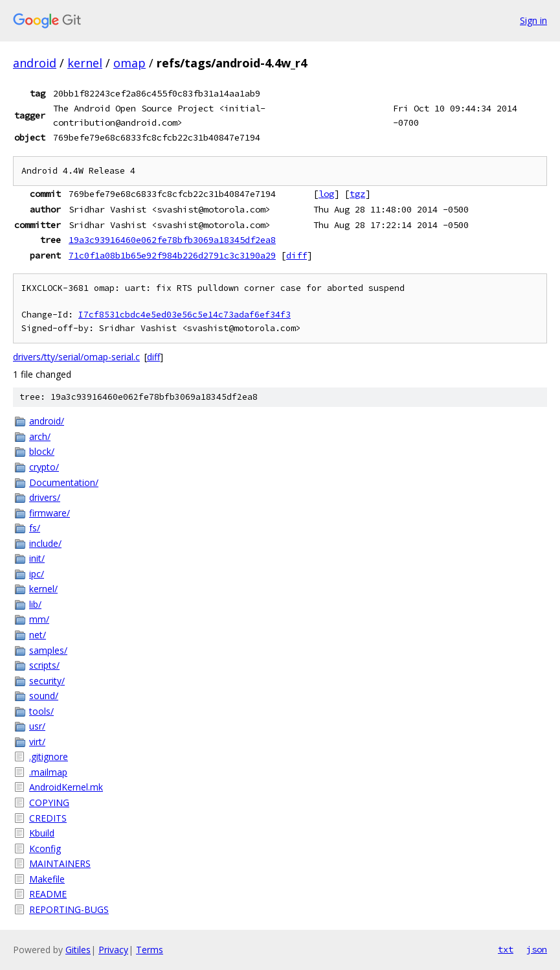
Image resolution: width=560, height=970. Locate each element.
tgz (357, 194)
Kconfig (45, 849)
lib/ (35, 604)
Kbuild (42, 833)
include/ (45, 543)
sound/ (44, 696)
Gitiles (78, 950)
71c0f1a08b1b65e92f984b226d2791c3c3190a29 (172, 255)
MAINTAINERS (60, 863)
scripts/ (44, 665)
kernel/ (43, 589)
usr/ (37, 726)
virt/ (37, 742)
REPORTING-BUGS (69, 909)
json (537, 949)
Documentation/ (64, 482)
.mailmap (48, 772)
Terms (150, 950)
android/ (47, 421)
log (326, 194)
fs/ (35, 528)
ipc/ (37, 574)
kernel (85, 63)
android (35, 63)
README (48, 894)
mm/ (39, 619)
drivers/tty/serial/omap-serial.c (76, 357)
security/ (47, 681)
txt (506, 949)
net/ (38, 635)
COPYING (49, 803)
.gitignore (49, 756)
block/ (42, 451)
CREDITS (48, 818)
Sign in (533, 20)
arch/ (40, 436)
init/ (37, 558)
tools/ (41, 711)
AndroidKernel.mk (66, 787)
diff (297, 255)
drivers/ (45, 497)
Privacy (113, 950)
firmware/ (50, 513)
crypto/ (44, 467)
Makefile (47, 879)
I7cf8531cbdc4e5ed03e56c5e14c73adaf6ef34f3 (185, 315)
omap (129, 63)
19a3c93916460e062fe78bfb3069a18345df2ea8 (172, 240)
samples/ (48, 650)
